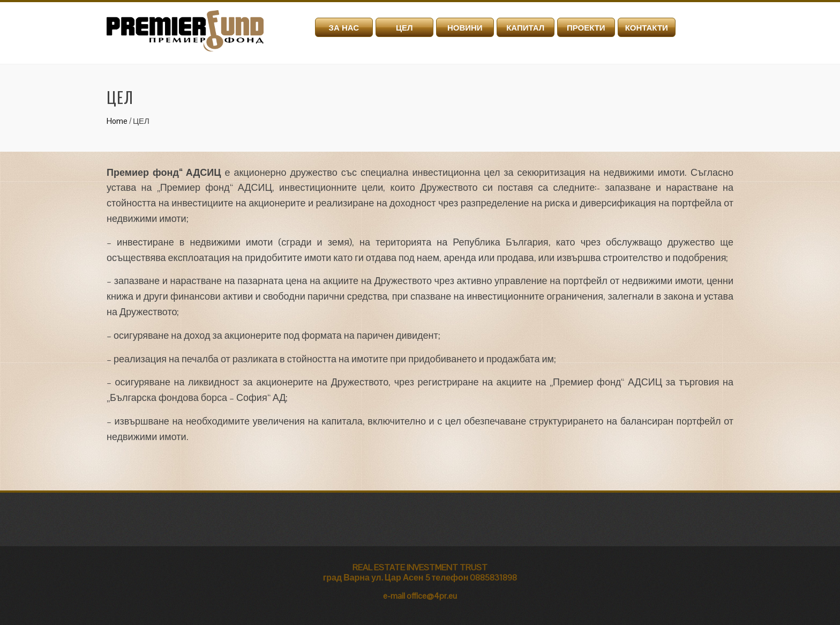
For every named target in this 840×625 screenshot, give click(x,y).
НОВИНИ (465, 28)
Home (117, 121)
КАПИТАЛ (525, 28)
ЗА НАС (344, 28)
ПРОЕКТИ (586, 28)
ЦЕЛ (404, 28)
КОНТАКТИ (647, 28)
